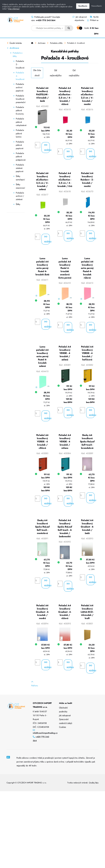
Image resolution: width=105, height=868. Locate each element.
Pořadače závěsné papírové (20, 168)
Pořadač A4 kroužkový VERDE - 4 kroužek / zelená (65, 356)
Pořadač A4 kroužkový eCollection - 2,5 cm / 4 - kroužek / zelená (42, 182)
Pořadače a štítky (18, 55)
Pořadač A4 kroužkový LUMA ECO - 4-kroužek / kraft (87, 617)
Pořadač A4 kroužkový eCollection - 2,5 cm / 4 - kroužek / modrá (87, 96)
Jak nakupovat (80, 17)
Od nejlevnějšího (56, 73)
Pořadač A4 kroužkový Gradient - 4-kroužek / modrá (42, 617)
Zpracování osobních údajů (66, 727)
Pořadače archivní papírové (20, 87)
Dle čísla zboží (37, 73)
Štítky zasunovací (20, 186)
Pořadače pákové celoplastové (20, 122)
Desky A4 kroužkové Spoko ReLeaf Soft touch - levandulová (87, 445)
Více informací (14, 9)
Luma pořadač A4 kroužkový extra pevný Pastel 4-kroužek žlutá (42, 268)
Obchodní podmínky (63, 716)
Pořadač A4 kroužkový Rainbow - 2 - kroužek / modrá (87, 181)
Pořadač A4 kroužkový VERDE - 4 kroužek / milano (65, 445)
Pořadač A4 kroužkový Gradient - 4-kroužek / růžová (65, 617)
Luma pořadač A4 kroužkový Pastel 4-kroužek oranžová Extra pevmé (65, 270)
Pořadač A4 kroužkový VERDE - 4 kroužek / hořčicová (87, 356)
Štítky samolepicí (20, 178)
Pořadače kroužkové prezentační (20, 99)
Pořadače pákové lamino (20, 133)
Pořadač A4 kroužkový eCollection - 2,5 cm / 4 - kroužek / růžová (65, 96)
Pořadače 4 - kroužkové (20, 76)
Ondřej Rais (94, 789)
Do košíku (47, 148)
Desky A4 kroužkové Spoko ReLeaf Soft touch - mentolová (42, 531)
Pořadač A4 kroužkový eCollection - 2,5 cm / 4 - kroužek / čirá (65, 181)
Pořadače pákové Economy (20, 110)
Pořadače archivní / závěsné (20, 196)
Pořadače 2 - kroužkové (20, 64)
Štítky (18, 204)
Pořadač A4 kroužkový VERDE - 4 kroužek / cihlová (42, 445)
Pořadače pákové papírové (20, 145)
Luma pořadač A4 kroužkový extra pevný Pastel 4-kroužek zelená (42, 359)
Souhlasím (83, 6)
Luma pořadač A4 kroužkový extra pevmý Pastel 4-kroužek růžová (87, 270)
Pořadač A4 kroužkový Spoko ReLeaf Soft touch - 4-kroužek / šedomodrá (65, 533)
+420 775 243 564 (46, 20)
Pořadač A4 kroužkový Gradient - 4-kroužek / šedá (87, 531)
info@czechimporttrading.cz (45, 739)
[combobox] (48, 28)
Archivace (14, 48)
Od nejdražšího (74, 73)
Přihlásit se (93, 20)
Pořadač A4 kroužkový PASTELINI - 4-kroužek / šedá (42, 95)
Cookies (62, 733)
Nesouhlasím (97, 6)
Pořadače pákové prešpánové (20, 157)
